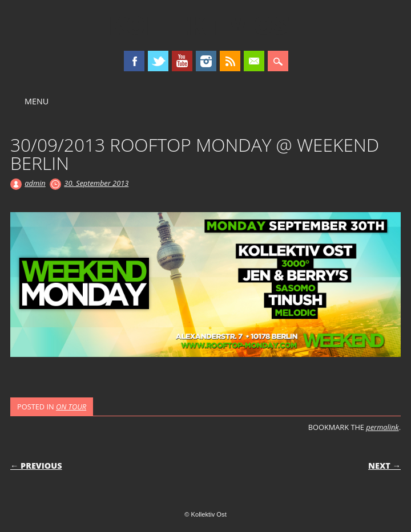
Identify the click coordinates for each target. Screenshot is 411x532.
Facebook (134, 61)
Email (254, 61)
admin (35, 183)
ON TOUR (71, 407)
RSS (230, 61)
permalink (382, 427)
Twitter (158, 61)
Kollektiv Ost (206, 25)
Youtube (182, 61)
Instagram (206, 61)
